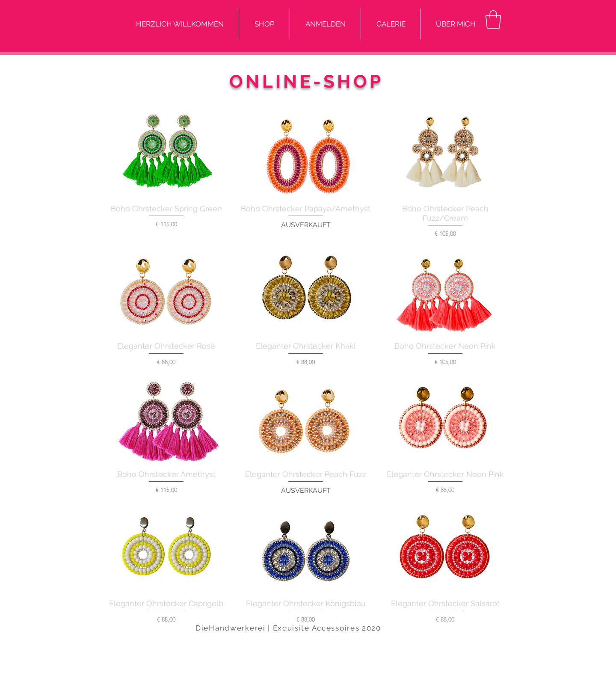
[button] (493, 19)
